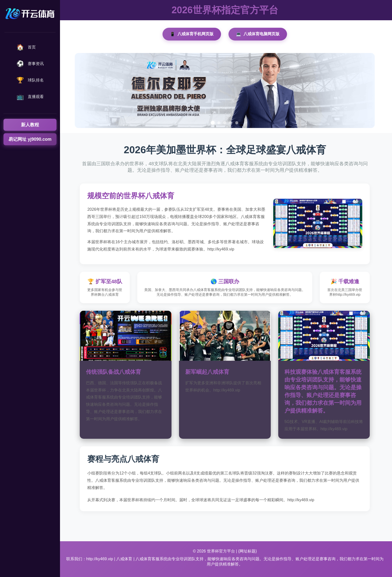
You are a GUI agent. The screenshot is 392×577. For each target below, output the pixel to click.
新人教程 (30, 125)
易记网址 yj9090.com (30, 139)
